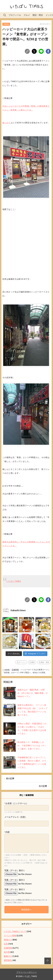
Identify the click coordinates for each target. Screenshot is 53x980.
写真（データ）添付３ (15, 889)
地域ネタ (8, 940)
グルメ (27, 15)
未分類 (7, 952)
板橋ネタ (8, 956)
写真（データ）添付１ (15, 870)
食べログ (6, 123)
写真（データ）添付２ (15, 880)
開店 (33, 662)
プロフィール (15, 15)
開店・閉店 (38, 15)
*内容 (7, 832)
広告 (6, 944)
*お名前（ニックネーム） (16, 803)
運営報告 (8, 960)
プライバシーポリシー (27, 972)
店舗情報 (6, 24)
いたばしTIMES (14, 581)
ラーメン (22, 662)
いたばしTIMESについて (15, 931)
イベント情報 (10, 936)
